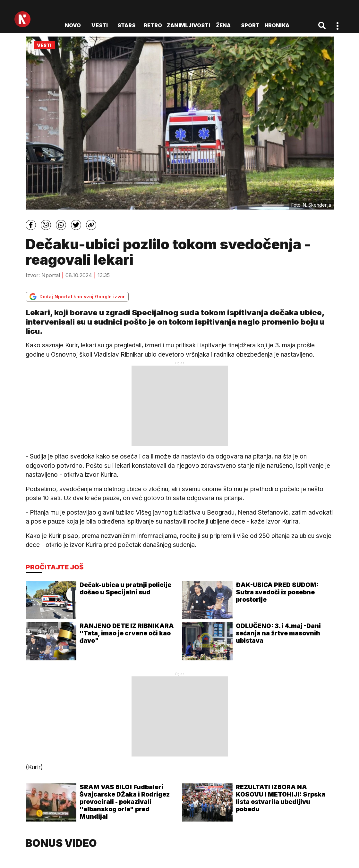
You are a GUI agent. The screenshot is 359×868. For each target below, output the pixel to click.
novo (73, 25)
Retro (153, 25)
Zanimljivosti (188, 25)
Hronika (277, 25)
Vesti (100, 25)
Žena (223, 25)
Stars (126, 25)
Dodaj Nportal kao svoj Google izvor (77, 297)
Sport (250, 25)
